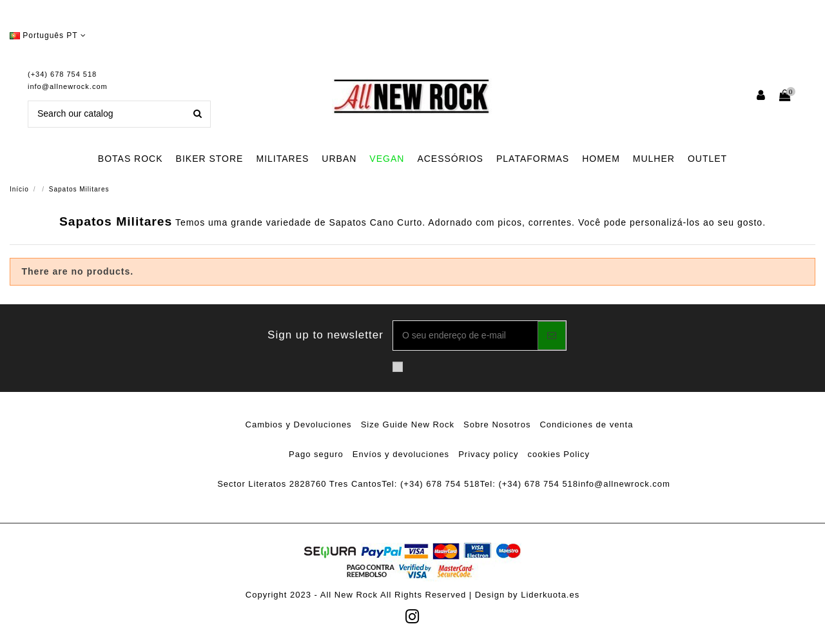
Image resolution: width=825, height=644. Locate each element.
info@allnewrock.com (68, 86)
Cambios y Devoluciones (299, 424)
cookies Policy (559, 454)
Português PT (48, 35)
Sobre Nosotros (497, 424)
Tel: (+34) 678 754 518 (431, 484)
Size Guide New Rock (408, 424)
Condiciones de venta (586, 424)
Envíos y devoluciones (401, 454)
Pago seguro (316, 454)
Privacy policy (488, 454)
